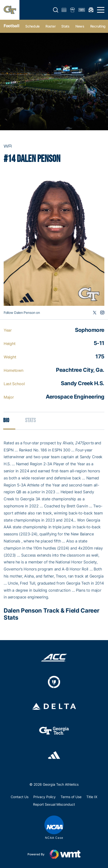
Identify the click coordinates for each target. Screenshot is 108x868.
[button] (56, 10)
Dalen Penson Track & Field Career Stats (51, 614)
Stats (65, 26)
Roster (50, 26)
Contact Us (20, 797)
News (80, 26)
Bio (6, 420)
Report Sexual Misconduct (54, 804)
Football (11, 26)
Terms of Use (71, 797)
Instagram (102, 313)
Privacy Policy (45, 797)
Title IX (92, 797)
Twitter (94, 313)
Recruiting (98, 26)
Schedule (32, 26)
